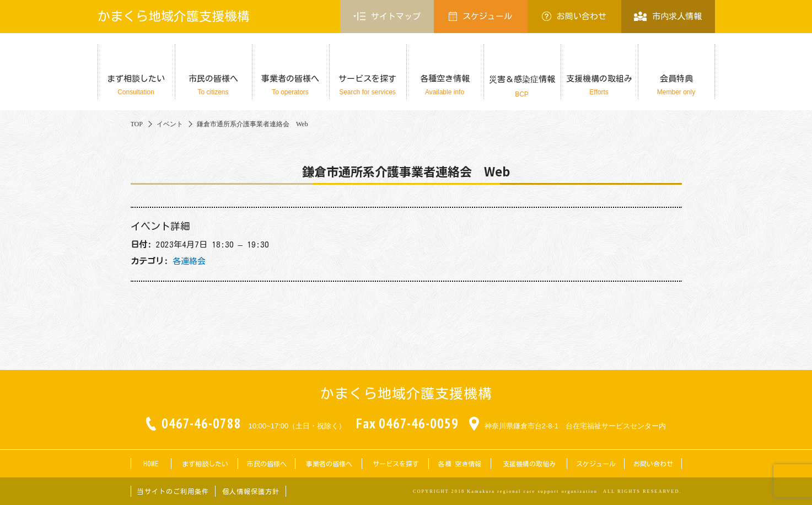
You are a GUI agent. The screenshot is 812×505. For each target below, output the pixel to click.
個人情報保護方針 (251, 491)
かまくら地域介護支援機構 (174, 16)
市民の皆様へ (213, 85)
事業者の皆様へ (291, 85)
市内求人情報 (668, 16)
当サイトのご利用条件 (173, 491)
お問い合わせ (574, 16)
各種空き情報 (445, 85)
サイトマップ (387, 17)
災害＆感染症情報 (522, 87)
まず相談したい (136, 85)
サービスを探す (368, 85)
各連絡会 (189, 261)
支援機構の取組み (599, 85)
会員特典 (676, 85)
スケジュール (481, 16)
